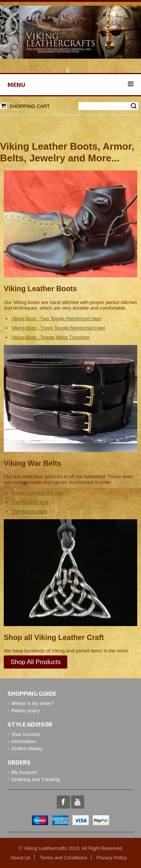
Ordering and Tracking (36, 779)
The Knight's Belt (30, 502)
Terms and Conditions (64, 858)
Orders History (27, 749)
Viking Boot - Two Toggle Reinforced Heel (56, 318)
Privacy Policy (111, 858)
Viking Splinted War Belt (37, 493)
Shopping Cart (30, 106)
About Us (20, 858)
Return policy (26, 711)
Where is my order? (33, 703)
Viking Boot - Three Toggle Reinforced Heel (58, 328)
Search (134, 106)
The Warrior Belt (29, 512)
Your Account (26, 734)
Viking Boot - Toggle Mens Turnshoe (50, 337)
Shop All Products (36, 662)
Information (23, 741)
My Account (24, 772)
